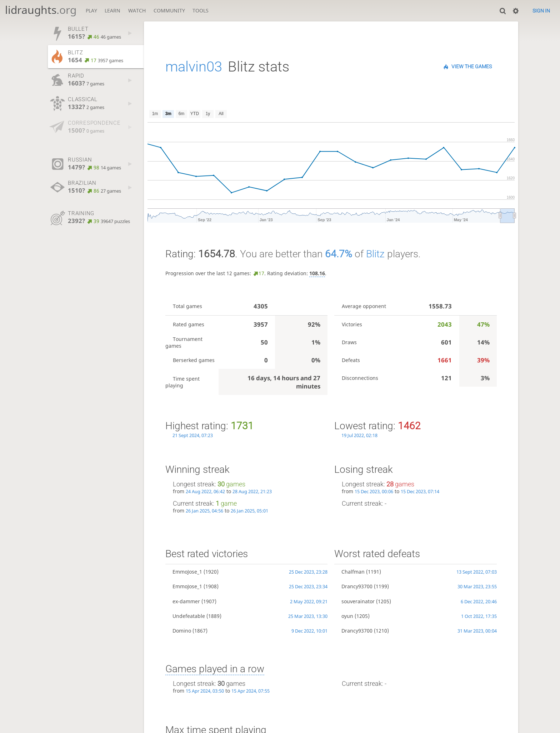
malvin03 (194, 67)
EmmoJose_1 (187, 572)
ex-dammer (186, 601)
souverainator (358, 601)
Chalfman (353, 572)
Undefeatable (189, 616)
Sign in (541, 11)
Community (169, 11)
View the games (472, 66)
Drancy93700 (357, 586)
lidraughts (41, 10)
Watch (137, 11)
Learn (112, 11)
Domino (182, 631)
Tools (201, 11)
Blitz (375, 254)
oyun (347, 616)
